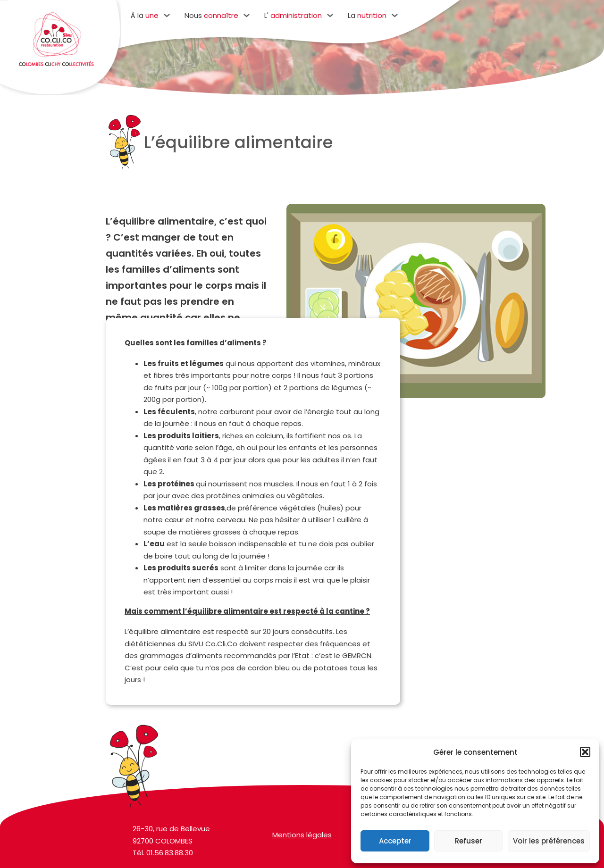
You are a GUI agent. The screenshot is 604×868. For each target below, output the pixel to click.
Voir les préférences (549, 841)
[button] (585, 752)
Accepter (395, 841)
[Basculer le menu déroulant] (167, 15)
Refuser (469, 841)
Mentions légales (302, 841)
